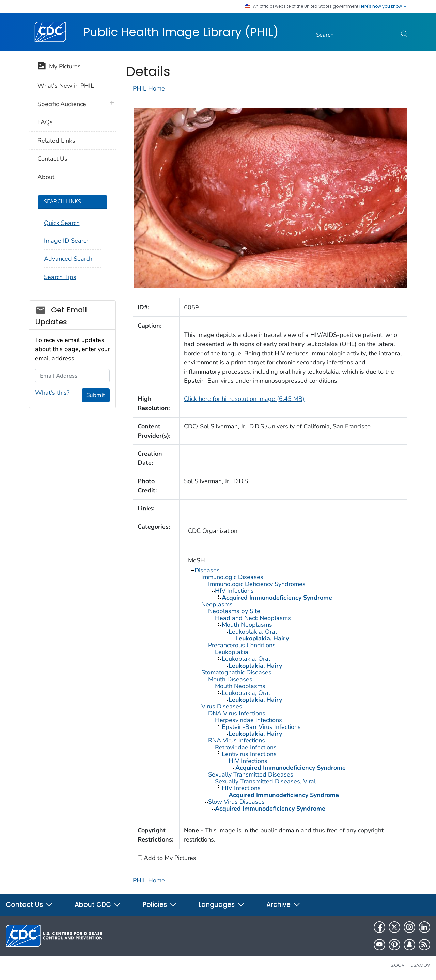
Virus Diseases (222, 706)
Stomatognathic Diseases (236, 672)
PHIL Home (149, 88)
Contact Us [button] (29, 905)
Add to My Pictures (169, 858)
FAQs (45, 122)
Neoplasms (217, 604)
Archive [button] (283, 905)
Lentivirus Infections (249, 754)
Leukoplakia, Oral (253, 632)
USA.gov (420, 965)
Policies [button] (160, 905)
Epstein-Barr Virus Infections (261, 727)
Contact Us (52, 159)
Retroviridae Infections (246, 747)
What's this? (52, 393)
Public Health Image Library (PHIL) (181, 32)
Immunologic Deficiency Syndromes (257, 584)
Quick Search (62, 223)
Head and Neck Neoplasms (253, 618)
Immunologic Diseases (232, 577)
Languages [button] (222, 905)
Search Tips (60, 277)
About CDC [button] (98, 905)
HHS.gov (395, 965)
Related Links (56, 141)
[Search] (354, 35)
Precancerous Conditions (242, 645)
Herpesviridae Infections (248, 720)
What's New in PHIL (66, 86)
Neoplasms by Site (234, 611)
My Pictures (59, 67)
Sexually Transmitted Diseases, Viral (265, 781)
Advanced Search (68, 259)
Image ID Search (67, 241)
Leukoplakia (232, 652)
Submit (96, 395)
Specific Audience (62, 104)
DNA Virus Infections (237, 713)
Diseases (207, 570)
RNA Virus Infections (237, 740)
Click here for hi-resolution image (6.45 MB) (244, 399)
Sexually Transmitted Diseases (251, 774)
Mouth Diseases (230, 679)
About (46, 177)
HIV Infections (234, 591)
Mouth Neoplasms (247, 625)
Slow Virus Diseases (236, 802)
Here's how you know (383, 6)
